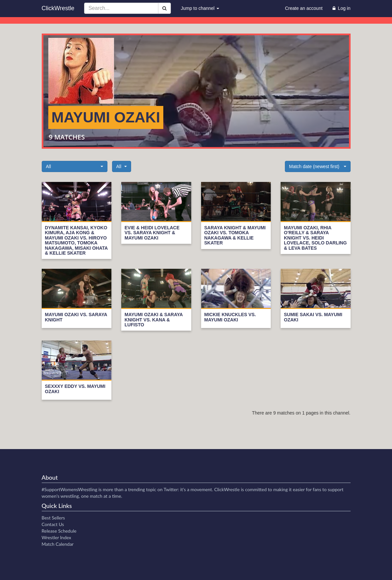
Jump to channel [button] (200, 8)
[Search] (164, 8)
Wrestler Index (57, 537)
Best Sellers (53, 518)
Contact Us (53, 524)
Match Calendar (58, 544)
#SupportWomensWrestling (70, 489)
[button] (75, 166)
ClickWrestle (58, 8)
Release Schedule (59, 531)
